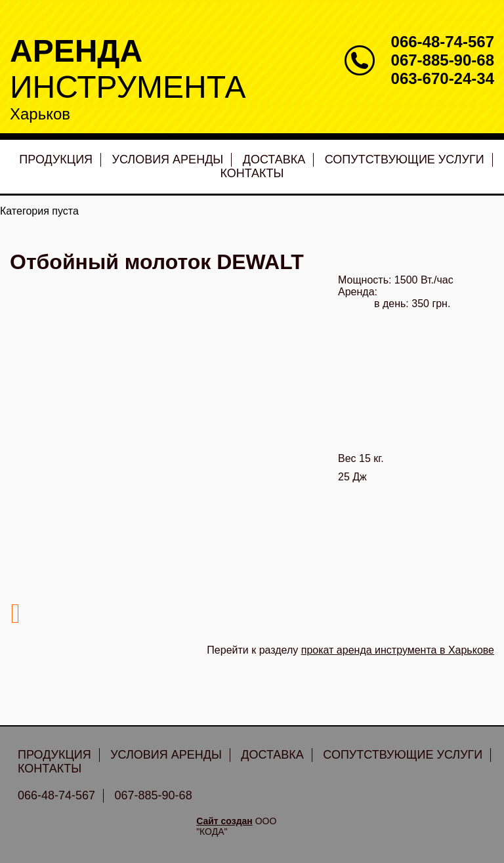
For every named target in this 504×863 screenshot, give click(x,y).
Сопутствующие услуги (405, 159)
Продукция (56, 159)
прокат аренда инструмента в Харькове (398, 650)
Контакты (252, 173)
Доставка (274, 159)
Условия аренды (168, 159)
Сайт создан (224, 821)
